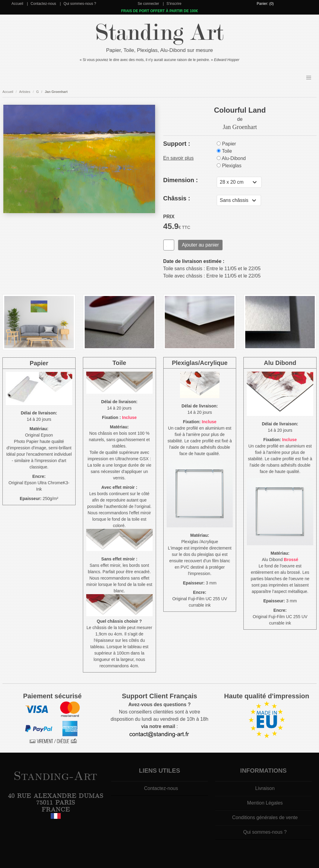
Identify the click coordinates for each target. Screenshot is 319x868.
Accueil (17, 4)
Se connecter (148, 4)
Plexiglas (229, 166)
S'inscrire (174, 4)
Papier (226, 144)
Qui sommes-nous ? (80, 4)
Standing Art (159, 33)
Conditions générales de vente (265, 817)
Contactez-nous (43, 4)
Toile (224, 151)
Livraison (265, 788)
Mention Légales (265, 803)
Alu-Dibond (231, 158)
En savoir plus (179, 158)
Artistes (25, 92)
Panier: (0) (265, 4)
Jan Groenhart (56, 92)
